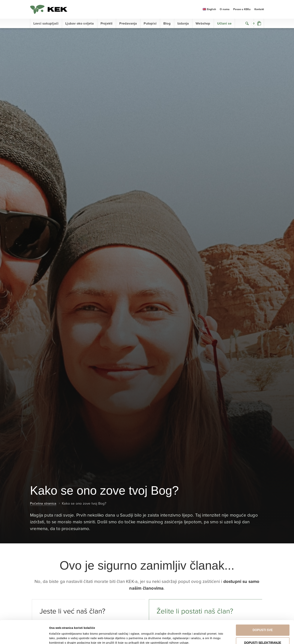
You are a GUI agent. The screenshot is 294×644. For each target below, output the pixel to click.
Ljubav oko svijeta (79, 23)
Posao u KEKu (242, 9)
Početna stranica (43, 503)
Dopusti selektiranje (263, 621)
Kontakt (259, 9)
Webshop (203, 23)
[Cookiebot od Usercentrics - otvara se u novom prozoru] (24, 637)
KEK (49, 9)
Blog (167, 23)
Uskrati (263, 634)
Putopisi (150, 23)
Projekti (107, 23)
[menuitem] (209, 9)
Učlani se (224, 23)
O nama (225, 9)
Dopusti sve (263, 608)
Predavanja (128, 23)
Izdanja (183, 23)
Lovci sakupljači (46, 23)
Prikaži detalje (196, 633)
